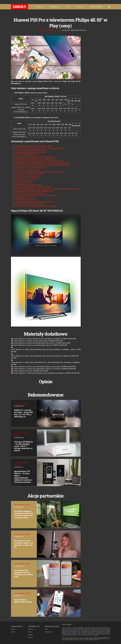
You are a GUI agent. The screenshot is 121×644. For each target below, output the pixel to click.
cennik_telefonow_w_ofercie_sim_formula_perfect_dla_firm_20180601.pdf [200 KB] (39, 345)
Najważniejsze (55, 7)
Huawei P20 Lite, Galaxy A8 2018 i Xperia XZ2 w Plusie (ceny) (34, 202)
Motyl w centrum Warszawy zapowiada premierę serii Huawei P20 (35, 195)
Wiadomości (39, 7)
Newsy (49, 30)
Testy (68, 7)
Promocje (80, 7)
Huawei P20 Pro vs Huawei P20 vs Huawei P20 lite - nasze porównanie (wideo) (40, 148)
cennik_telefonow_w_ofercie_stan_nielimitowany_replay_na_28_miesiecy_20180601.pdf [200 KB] (43, 367)
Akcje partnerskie (96, 7)
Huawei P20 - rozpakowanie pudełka (26, 155)
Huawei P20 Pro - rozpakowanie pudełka (27, 170)
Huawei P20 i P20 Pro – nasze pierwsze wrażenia (30, 167)
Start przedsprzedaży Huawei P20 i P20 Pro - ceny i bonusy (33, 187)
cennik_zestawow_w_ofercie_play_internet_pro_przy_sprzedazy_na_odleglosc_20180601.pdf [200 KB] (45, 373)
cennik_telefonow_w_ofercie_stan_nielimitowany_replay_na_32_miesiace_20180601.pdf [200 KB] (43, 369)
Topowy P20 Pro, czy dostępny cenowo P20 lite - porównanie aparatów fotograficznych (42, 165)
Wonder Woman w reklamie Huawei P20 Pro (28, 185)
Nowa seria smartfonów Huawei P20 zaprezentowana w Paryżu (34, 191)
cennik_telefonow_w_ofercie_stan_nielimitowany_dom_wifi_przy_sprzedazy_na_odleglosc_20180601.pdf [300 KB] (45, 356)
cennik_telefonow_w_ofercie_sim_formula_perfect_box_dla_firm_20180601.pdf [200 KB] (40, 343)
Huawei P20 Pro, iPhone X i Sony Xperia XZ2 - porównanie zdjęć (35, 159)
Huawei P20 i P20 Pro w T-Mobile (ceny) (27, 178)
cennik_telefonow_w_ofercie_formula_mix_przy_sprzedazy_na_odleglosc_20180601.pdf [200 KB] (43, 339)
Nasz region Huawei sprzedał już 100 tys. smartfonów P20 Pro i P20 (36, 157)
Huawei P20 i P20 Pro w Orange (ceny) (27, 176)
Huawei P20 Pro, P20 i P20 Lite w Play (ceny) (29, 174)
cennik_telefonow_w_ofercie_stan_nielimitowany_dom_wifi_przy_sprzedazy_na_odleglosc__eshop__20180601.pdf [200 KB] (48, 349)
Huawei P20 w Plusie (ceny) (23, 182)
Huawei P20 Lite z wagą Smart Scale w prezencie (30, 204)
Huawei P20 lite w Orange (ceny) (25, 197)
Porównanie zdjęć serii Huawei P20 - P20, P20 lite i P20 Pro (33, 146)
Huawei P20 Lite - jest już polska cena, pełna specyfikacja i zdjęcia (35, 206)
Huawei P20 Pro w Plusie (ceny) (25, 180)
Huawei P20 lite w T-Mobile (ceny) (25, 200)
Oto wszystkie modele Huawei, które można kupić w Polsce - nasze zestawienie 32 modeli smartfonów (47, 189)
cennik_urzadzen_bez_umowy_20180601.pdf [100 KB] (29, 371)
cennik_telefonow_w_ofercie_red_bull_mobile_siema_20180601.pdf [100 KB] (37, 341)
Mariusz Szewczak (81, 30)
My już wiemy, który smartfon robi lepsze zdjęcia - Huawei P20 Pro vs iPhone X (39, 161)
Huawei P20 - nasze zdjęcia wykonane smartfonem (31, 150)
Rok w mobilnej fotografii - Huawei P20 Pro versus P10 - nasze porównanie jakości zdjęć (42, 163)
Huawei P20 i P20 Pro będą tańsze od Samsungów (31, 193)
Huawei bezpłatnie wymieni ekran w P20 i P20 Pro (30, 152)
